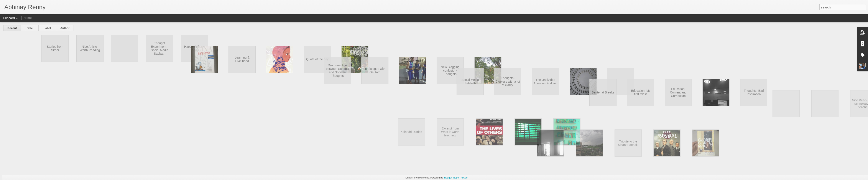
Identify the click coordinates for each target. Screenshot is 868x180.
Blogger (448, 178)
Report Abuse (460, 178)
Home (27, 18)
